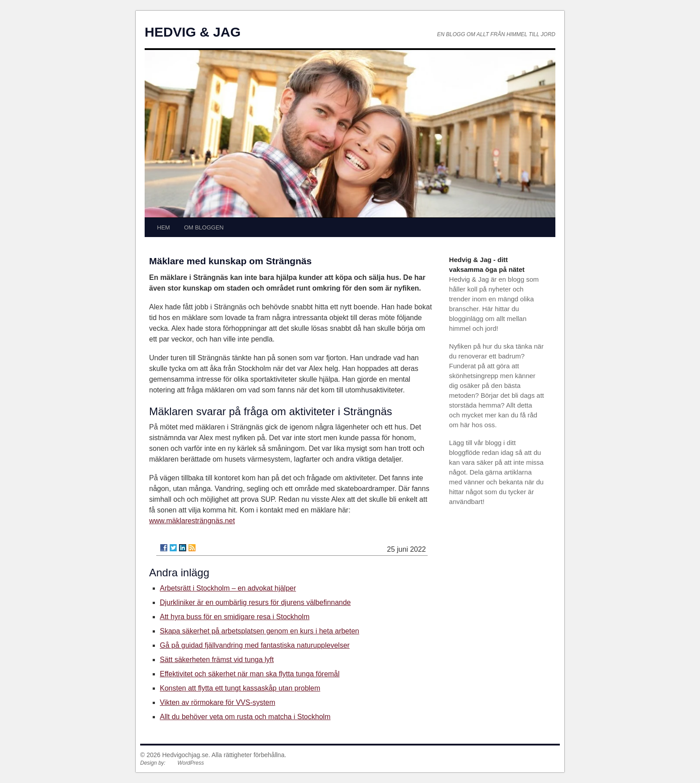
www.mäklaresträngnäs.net (192, 521)
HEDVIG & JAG (193, 32)
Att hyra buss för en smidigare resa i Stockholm (235, 617)
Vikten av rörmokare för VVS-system (217, 702)
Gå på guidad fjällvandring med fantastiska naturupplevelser (255, 645)
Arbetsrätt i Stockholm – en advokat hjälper (228, 588)
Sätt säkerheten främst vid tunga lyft (217, 660)
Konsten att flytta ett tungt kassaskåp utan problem (240, 688)
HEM (164, 227)
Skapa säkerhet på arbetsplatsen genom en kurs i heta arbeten (260, 631)
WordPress (190, 763)
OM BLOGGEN (204, 227)
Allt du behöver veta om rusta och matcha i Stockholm (245, 717)
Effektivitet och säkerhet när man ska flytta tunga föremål (250, 674)
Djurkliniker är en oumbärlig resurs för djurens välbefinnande (255, 602)
